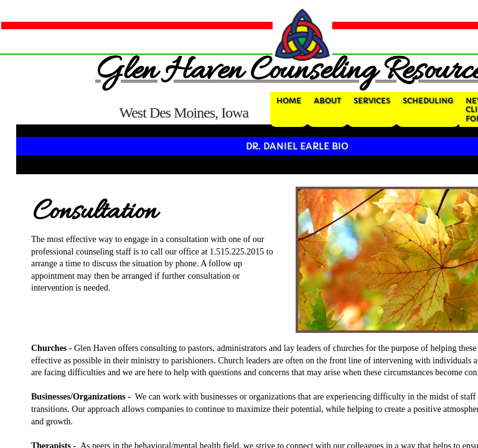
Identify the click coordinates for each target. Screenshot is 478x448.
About (327, 100)
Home (289, 100)
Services (372, 100)
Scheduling (428, 100)
